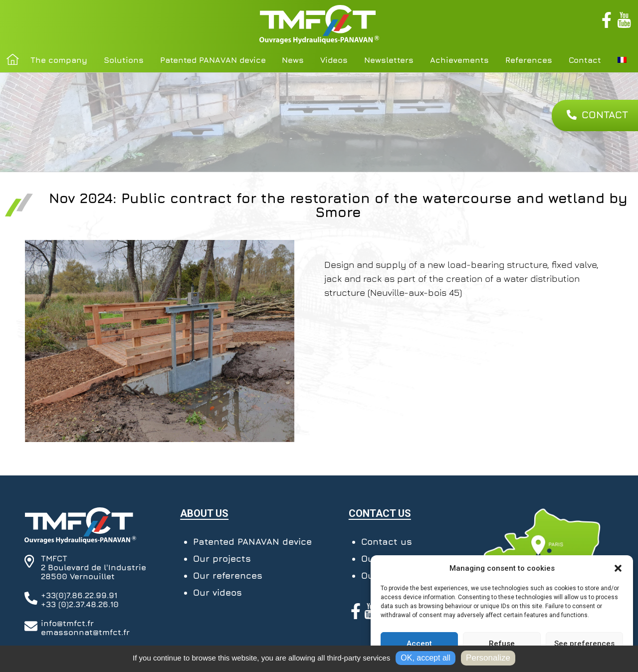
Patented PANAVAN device (213, 60)
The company (59, 60)
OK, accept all (425, 658)
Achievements (459, 60)
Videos (334, 60)
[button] (618, 568)
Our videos (217, 592)
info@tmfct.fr (67, 623)
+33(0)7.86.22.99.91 (79, 595)
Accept (419, 644)
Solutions (124, 60)
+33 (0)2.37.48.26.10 (80, 604)
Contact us (387, 542)
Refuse (502, 644)
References (529, 60)
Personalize (488, 658)
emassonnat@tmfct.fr (85, 632)
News (293, 60)
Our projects (222, 559)
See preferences (584, 644)
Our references (228, 575)
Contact (585, 60)
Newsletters (389, 60)
